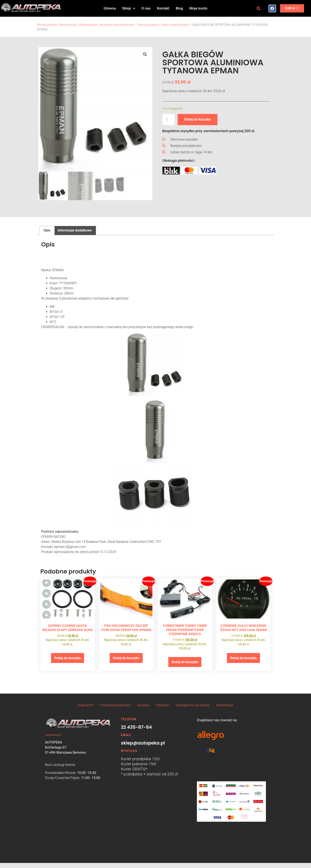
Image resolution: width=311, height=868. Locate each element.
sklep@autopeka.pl (143, 743)
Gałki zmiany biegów (175, 25)
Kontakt (163, 8)
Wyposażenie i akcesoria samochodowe (106, 25)
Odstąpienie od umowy (193, 705)
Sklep (129, 8)
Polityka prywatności (115, 705)
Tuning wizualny (147, 25)
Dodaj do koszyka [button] (68, 658)
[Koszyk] (292, 8)
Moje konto (198, 8)
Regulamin (86, 705)
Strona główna (47, 25)
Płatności (162, 705)
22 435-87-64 (136, 727)
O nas (146, 8)
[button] (129, 8)
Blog (179, 8)
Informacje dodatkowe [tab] (75, 230)
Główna (110, 8)
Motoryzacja (68, 25)
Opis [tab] (47, 230)
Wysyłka (143, 705)
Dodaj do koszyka (198, 119)
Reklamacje (225, 705)
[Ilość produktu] (169, 120)
